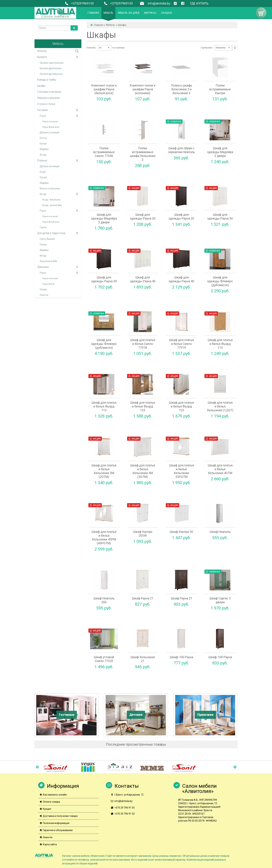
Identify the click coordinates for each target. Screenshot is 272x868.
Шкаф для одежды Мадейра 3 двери (104, 218)
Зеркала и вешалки (48, 98)
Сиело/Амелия (47, 239)
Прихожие (205, 715)
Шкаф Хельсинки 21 (143, 659)
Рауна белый (48, 284)
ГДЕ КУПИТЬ (199, 3)
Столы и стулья (46, 104)
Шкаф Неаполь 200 (104, 600)
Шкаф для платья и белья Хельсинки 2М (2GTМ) (104, 471)
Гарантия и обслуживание (58, 830)
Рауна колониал (50, 121)
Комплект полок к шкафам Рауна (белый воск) (104, 89)
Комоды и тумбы (47, 80)
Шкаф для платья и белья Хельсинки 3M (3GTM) (143, 471)
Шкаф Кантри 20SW (143, 534)
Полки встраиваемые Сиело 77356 (104, 152)
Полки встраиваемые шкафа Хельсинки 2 (143, 154)
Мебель (110, 25)
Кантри (43, 144)
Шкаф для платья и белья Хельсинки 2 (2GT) (220, 406)
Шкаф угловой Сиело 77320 (104, 659)
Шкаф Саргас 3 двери (220, 600)
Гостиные (67, 715)
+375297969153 (118, 3)
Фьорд (43, 155)
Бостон (43, 138)
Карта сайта (50, 844)
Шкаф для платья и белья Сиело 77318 (143, 344)
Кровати (42, 57)
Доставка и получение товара (60, 816)
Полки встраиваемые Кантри (220, 89)
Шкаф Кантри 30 (181, 532)
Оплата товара (51, 802)
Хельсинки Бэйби (48, 261)
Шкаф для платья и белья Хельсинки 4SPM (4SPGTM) (104, 537)
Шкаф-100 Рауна (181, 657)
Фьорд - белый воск (51, 200)
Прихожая (43, 267)
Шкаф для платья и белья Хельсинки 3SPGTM (181, 471)
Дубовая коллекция (50, 132)
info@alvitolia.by (159, 3)
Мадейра (44, 149)
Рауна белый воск (51, 127)
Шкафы (41, 86)
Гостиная (42, 110)
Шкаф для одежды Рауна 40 (143, 279)
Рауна (43, 116)
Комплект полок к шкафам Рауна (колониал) (143, 89)
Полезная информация (56, 823)
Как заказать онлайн (55, 795)
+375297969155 (79, 3)
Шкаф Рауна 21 (143, 598)
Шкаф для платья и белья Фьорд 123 (143, 406)
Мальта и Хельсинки (50, 188)
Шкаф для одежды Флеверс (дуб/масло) (220, 281)
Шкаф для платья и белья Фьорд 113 (220, 344)
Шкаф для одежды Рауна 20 (143, 216)
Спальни (42, 160)
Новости (48, 837)
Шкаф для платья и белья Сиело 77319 (181, 344)
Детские (136, 715)
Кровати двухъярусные (51, 74)
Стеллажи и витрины (49, 92)
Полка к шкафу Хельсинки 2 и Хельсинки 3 (181, 89)
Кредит (47, 809)
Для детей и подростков (51, 233)
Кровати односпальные (52, 63)
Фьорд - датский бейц (52, 205)
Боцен (43, 172)
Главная (99, 25)
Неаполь (44, 295)
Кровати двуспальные (51, 68)
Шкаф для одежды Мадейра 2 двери (220, 152)
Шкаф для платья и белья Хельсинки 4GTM (220, 469)
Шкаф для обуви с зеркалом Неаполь (181, 150)
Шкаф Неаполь (220, 532)
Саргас (43, 227)
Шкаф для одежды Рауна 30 (220, 216)
